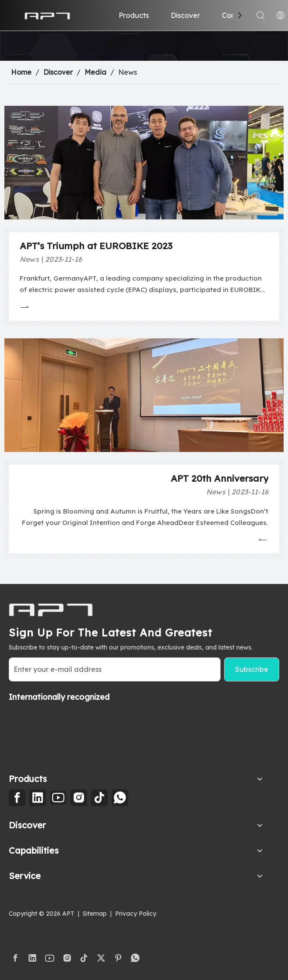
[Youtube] (58, 798)
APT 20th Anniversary (220, 478)
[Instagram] (79, 798)
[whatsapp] (120, 798)
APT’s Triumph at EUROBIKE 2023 (96, 246)
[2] (144, 46)
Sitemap (95, 914)
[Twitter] (101, 958)
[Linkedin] (38, 798)
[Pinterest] (118, 958)
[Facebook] (17, 798)
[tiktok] (99, 798)
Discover (185, 15)
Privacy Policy (136, 914)
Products (134, 15)
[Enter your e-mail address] (115, 669)
